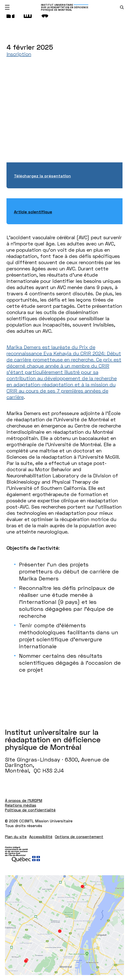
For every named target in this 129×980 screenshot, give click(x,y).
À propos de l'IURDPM (24, 800)
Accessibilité (41, 837)
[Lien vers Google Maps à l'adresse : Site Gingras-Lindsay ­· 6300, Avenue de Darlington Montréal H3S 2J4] (64, 925)
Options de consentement (79, 837)
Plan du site (16, 837)
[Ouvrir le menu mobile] (7, 7)
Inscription (19, 54)
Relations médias (21, 805)
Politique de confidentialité (30, 810)
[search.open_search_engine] (122, 7)
